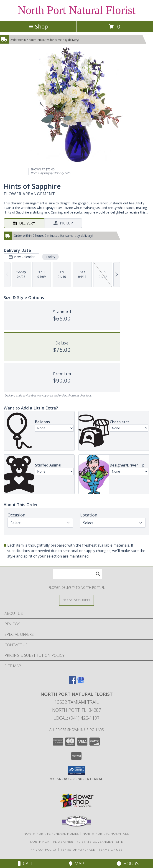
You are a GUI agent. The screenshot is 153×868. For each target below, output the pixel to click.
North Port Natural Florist (76, 10)
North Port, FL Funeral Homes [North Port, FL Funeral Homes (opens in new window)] (51, 834)
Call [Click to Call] (25, 864)
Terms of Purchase (78, 850)
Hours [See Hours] (128, 864)
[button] (77, 770)
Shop (38, 26)
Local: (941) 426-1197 (76, 718)
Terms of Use (111, 850)
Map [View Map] (76, 864)
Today (50, 257)
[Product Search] (77, 574)
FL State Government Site (100, 842)
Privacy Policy (44, 850)
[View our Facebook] (72, 682)
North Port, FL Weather (52, 842)
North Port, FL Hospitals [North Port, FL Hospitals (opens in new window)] (106, 834)
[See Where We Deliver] (76, 600)
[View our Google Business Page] (81, 682)
